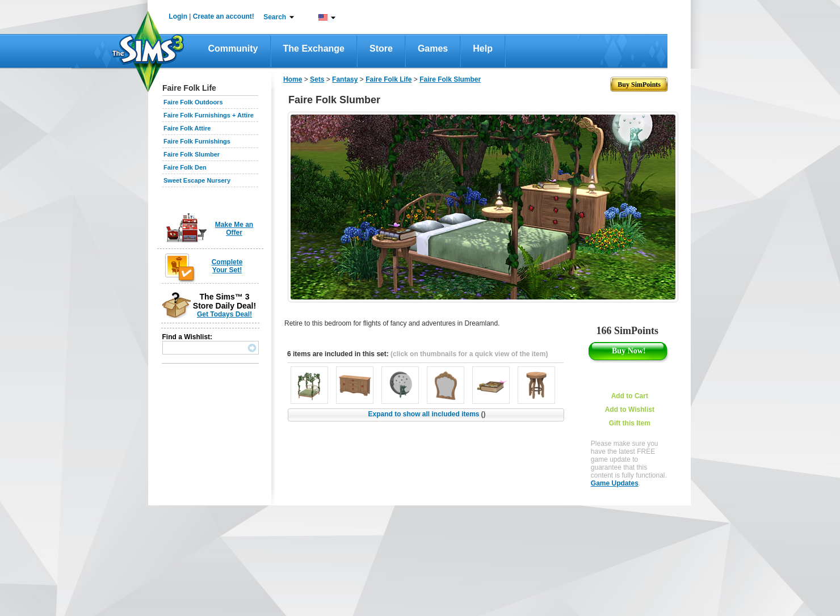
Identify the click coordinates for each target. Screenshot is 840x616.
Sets (317, 79)
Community (233, 48)
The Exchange (314, 48)
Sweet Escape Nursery (197, 180)
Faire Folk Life (388, 79)
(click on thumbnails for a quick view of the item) (469, 354)
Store (381, 48)
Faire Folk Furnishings (197, 141)
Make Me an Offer (234, 229)
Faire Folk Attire (187, 128)
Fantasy (345, 79)
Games (433, 48)
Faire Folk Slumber (192, 154)
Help (483, 48)
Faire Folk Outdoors (193, 102)
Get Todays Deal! (224, 314)
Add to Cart (630, 396)
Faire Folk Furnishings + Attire (209, 115)
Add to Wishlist (630, 410)
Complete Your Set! (227, 266)
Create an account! (224, 16)
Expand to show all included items (427, 414)
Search (275, 17)
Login (178, 16)
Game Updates (615, 483)
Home (293, 79)
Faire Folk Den (185, 167)
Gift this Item (630, 423)
